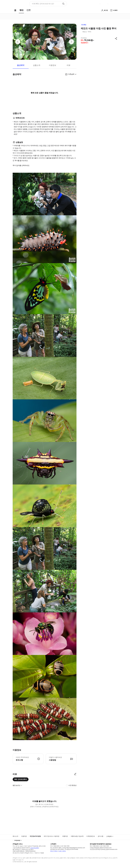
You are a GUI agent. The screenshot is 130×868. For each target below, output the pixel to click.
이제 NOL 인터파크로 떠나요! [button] (43, 4)
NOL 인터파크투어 (21, 779)
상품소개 (37, 65)
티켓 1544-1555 (65, 846)
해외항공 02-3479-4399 (57, 849)
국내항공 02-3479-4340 (71, 849)
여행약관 (65, 836)
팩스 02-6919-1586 (56, 848)
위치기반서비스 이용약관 (51, 836)
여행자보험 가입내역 (77, 836)
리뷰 (69, 65)
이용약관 (24, 836)
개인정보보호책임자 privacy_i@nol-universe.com (104, 849)
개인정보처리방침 (35, 836)
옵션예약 (21, 65)
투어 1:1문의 (54, 851)
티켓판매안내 (91, 836)
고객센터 (109, 836)
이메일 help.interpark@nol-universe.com (74, 848)
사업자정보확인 (35, 848)
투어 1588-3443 (55, 846)
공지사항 (101, 836)
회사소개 (15, 836)
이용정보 (53, 65)
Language (17, 840)
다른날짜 (71, 74)
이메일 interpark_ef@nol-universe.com (101, 848)
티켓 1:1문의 (62, 851)
